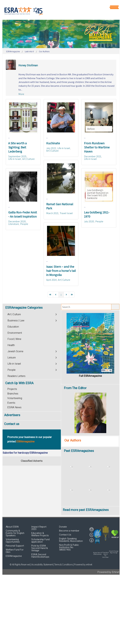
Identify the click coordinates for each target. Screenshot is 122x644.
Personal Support (15, 546)
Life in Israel (15, 159)
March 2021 (52, 213)
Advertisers (12, 415)
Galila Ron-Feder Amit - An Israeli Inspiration (23, 214)
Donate (63, 527)
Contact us (12, 424)
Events (11, 403)
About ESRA (12, 527)
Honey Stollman (28, 65)
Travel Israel (66, 213)
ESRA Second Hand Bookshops (40, 556)
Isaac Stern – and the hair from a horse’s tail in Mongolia (61, 271)
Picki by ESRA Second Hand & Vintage (40, 548)
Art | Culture (28, 159)
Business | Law (16, 321)
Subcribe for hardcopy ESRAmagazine (25, 453)
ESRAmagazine (14, 556)
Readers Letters (16, 376)
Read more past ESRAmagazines (86, 510)
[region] (61, 34)
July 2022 (51, 148)
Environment (15, 333)
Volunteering (15, 398)
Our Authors (73, 440)
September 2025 (17, 156)
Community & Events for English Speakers (15, 533)
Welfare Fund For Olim (15, 551)
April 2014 (51, 280)
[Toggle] (56, 314)
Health (11, 345)
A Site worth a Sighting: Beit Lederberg (17, 147)
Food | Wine (14, 339)
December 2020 (17, 221)
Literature (14, 224)
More (21, 94)
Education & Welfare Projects (40, 534)
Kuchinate (53, 143)
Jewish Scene (15, 351)
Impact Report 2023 (39, 528)
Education (13, 327)
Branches (13, 394)
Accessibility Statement (42, 564)
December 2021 (93, 156)
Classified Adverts (32, 461)
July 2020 (89, 221)
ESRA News (14, 407)
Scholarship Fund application (40, 541)
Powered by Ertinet (108, 572)
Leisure (12, 358)
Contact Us (65, 535)
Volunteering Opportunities (13, 541)
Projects (12, 389)
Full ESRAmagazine (90, 376)
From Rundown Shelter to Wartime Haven (97, 147)
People (24, 224)
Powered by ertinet (83, 564)
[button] (97, 536)
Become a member (69, 531)
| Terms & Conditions (63, 564)
